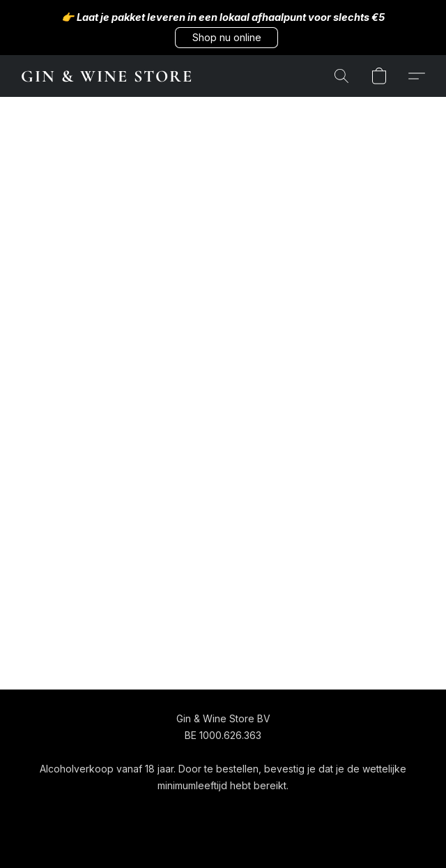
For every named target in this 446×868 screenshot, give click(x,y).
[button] (226, 38)
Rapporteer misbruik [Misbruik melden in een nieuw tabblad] (355, 811)
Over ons (274, 811)
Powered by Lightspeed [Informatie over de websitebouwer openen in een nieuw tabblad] (223, 838)
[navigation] (78, 811)
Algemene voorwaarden (183, 811)
